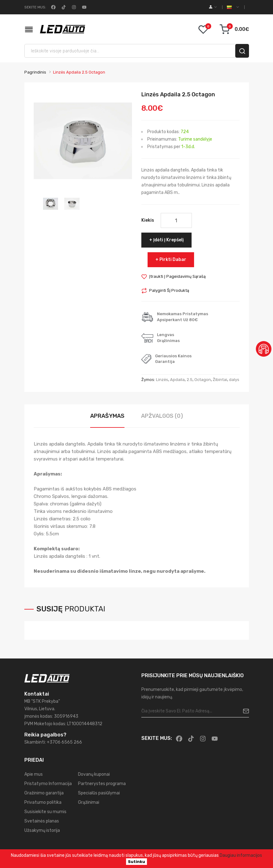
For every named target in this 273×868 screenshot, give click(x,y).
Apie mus (34, 774)
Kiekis (148, 220)
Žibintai (220, 380)
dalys (234, 380)
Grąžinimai (89, 802)
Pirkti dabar (173, 260)
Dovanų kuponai (94, 774)
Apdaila (177, 380)
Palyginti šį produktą (169, 290)
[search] (242, 51)
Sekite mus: (35, 7)
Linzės (162, 380)
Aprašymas (107, 416)
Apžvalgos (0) (162, 416)
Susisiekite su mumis (45, 812)
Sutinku (136, 862)
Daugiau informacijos (241, 855)
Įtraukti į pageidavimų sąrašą (177, 276)
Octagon (203, 380)
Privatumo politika (43, 802)
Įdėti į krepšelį (168, 240)
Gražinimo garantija (44, 793)
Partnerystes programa (102, 784)
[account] (213, 7)
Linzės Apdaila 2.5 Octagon (79, 72)
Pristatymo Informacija (48, 784)
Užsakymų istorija (42, 830)
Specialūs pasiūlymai (99, 793)
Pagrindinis (35, 72)
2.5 (190, 380)
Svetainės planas (42, 821)
